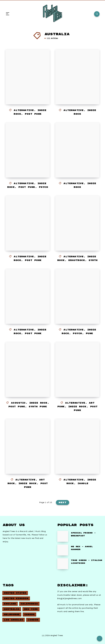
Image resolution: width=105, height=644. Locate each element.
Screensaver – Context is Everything (28, 385)
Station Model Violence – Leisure (25, 90)
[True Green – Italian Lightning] (63, 564)
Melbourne (12, 614)
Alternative (24, 110)
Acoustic (18, 403)
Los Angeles (14, 620)
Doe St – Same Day (72, 168)
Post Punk (33, 114)
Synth (93, 260)
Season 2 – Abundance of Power (77, 92)
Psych (43, 187)
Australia (12, 609)
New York (31, 609)
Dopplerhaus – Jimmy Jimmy (26, 462)
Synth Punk (38, 407)
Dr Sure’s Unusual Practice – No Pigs (25, 309)
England (10, 604)
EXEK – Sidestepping (27, 239)
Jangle (83, 484)
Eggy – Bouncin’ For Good (77, 239)
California (29, 604)
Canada (29, 614)
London (33, 620)
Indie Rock (38, 403)
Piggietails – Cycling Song (76, 462)
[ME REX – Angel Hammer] (63, 550)
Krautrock (77, 260)
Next (63, 502)
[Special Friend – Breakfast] (63, 536)
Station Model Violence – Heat (25, 163)
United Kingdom (16, 598)
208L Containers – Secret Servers (78, 309)
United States (15, 593)
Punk (89, 334)
